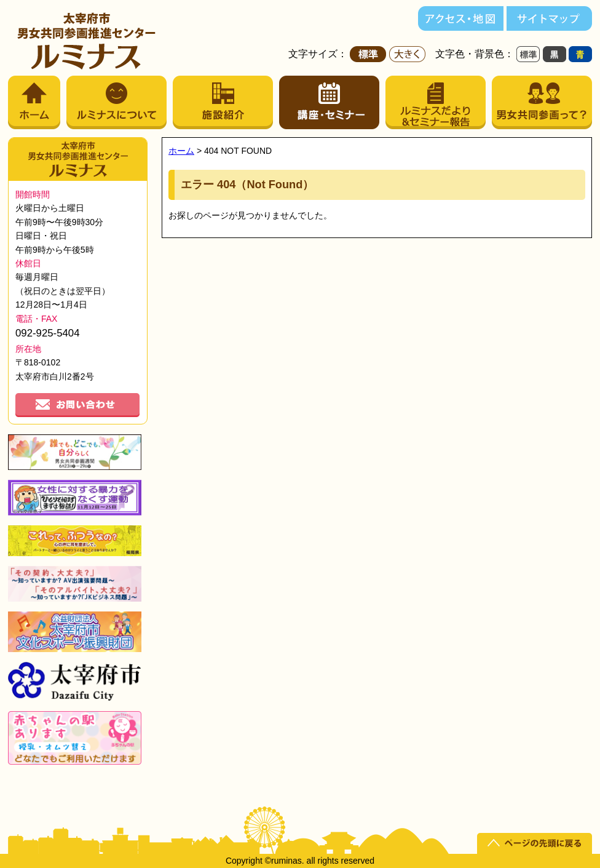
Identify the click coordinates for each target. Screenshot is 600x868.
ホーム (34, 102)
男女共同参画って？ (542, 102)
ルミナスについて (116, 102)
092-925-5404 (48, 333)
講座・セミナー (329, 102)
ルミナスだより (436, 102)
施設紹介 (223, 102)
